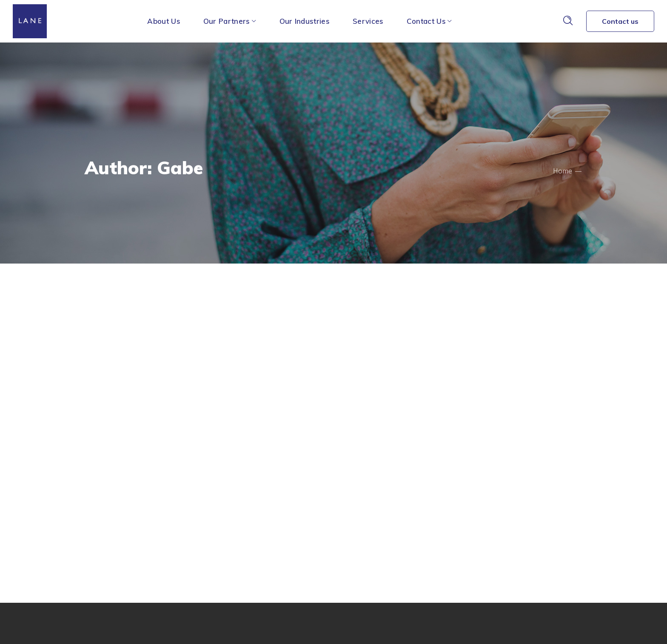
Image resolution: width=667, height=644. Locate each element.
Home (563, 171)
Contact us (620, 21)
